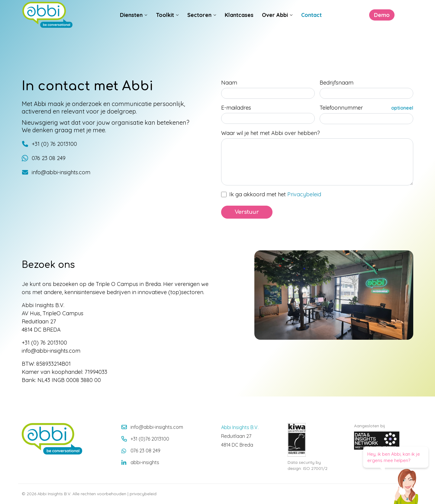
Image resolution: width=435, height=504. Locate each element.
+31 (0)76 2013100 (150, 439)
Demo (362, 22)
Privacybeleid (304, 194)
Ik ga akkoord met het (275, 194)
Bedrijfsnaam (337, 83)
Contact (311, 22)
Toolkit (165, 22)
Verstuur (247, 212)
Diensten (131, 22)
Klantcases (239, 22)
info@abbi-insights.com (157, 427)
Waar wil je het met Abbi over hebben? (271, 133)
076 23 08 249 (145, 451)
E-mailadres (236, 108)
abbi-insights (145, 462)
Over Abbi (275, 22)
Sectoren (199, 22)
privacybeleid (143, 494)
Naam (229, 83)
